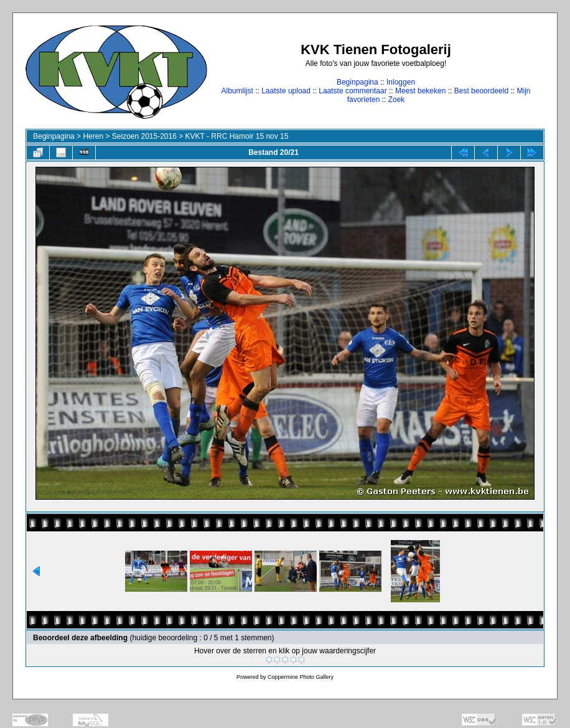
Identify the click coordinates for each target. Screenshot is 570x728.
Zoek (397, 100)
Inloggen (401, 82)
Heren (93, 136)
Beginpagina (357, 82)
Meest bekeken (420, 91)
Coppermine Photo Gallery (301, 677)
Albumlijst (237, 91)
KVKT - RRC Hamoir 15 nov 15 (237, 136)
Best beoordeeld (481, 91)
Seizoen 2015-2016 (144, 136)
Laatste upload (286, 91)
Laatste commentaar (353, 91)
